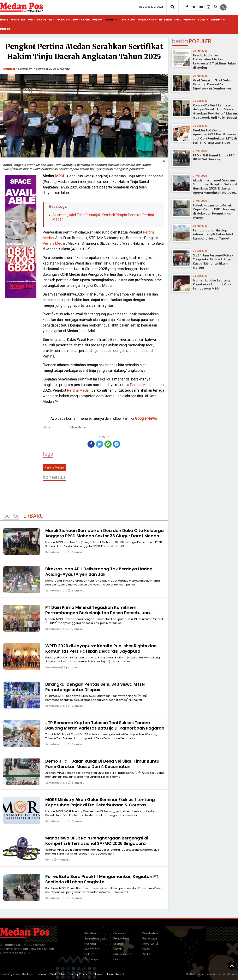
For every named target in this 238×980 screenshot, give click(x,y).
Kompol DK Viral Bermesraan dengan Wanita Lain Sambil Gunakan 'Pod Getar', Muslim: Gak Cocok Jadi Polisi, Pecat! (215, 111)
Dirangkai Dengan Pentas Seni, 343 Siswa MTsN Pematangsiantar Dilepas (95, 687)
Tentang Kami (10, 974)
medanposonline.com (209, 974)
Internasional (170, 20)
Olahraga (112, 20)
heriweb (233, 974)
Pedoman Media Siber (51, 974)
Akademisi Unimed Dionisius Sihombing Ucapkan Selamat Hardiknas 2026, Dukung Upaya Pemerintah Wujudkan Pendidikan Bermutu (215, 188)
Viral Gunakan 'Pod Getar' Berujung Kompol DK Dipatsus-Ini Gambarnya (213, 84)
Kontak (120, 974)
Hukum (97, 20)
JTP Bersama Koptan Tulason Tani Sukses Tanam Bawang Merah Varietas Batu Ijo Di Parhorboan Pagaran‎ (105, 725)
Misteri (118, 944)
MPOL (60, 176)
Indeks (5, 29)
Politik (203, 20)
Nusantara (81, 20)
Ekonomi (129, 20)
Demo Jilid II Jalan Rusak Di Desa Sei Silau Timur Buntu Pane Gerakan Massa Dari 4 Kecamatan (102, 764)
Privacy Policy (78, 974)
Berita (50, 860)
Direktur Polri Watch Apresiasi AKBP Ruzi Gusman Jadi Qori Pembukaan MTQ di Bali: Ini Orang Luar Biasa (215, 137)
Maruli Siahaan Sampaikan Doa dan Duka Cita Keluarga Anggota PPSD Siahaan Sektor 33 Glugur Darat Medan (105, 533)
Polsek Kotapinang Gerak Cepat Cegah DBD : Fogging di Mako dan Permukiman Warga (214, 212)
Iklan (110, 974)
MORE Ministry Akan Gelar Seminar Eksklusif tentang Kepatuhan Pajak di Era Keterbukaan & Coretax (100, 802)
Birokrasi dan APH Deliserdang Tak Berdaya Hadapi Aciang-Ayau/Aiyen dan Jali (99, 572)
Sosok (118, 949)
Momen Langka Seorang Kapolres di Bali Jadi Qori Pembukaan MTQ (212, 284)
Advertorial (150, 944)
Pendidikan (146, 20)
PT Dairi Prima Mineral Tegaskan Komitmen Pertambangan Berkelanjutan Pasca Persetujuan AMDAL (98, 613)
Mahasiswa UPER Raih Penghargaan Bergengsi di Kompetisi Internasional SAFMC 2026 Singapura (97, 841)
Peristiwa (18, 20)
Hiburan (189, 20)
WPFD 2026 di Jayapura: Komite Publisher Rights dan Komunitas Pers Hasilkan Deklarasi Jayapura (101, 649)
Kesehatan (150, 933)
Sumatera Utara (40, 20)
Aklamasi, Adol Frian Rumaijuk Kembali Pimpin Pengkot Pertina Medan (103, 217)
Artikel (147, 954)
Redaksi (9, 69)
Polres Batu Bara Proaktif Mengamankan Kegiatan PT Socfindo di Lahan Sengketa (102, 879)
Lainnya (217, 20)
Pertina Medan (54, 243)
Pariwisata (150, 938)
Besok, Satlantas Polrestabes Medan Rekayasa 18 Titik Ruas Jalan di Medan (214, 61)
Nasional (64, 20)
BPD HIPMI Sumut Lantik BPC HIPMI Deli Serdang (214, 157)
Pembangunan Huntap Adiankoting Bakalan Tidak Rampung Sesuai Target (213, 234)
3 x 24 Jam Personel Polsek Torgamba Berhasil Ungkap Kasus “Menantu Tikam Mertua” (214, 262)
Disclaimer (97, 974)
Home (4, 20)
